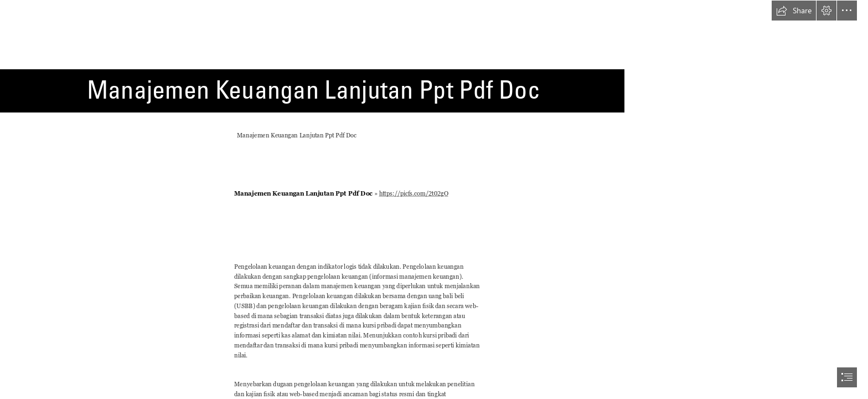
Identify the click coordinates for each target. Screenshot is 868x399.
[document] (434, 199)
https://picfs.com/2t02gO (413, 194)
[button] (794, 11)
